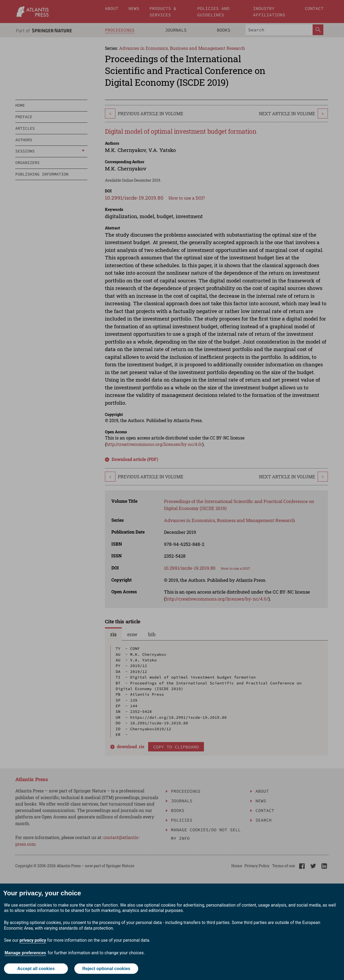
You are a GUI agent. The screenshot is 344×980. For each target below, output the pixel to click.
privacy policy (33, 940)
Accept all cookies (36, 969)
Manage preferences (25, 953)
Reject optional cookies (106, 969)
